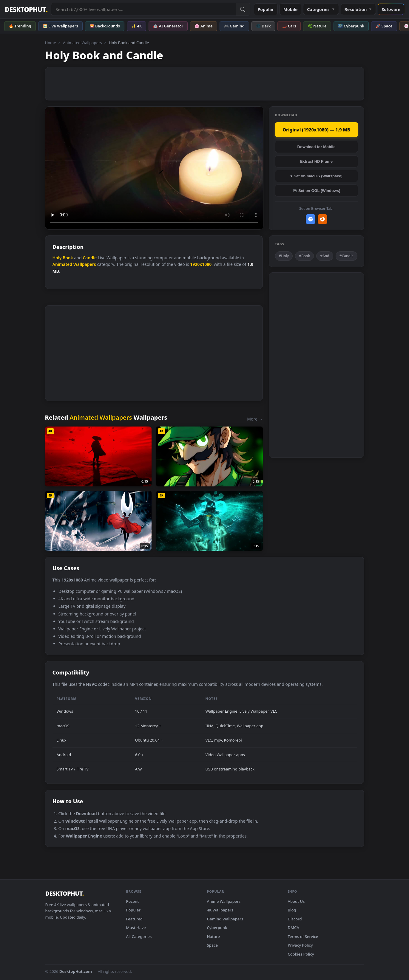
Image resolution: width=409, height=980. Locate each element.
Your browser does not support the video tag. (154, 168)
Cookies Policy (301, 954)
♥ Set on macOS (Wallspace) (316, 176)
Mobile (291, 9)
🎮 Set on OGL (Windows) (316, 191)
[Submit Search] (243, 9)
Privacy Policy (300, 945)
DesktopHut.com (76, 971)
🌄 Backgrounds (105, 26)
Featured (135, 919)
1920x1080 (201, 264)
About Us (296, 901)
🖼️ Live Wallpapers (60, 26)
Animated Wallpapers (82, 43)
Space (213, 945)
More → (255, 419)
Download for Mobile (317, 147)
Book (68, 258)
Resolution (358, 9)
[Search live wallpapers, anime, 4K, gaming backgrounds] (143, 9)
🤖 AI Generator (168, 26)
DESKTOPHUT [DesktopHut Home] (26, 9)
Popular (266, 9)
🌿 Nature (317, 26)
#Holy (284, 256)
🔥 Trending (20, 26)
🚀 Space (384, 26)
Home (51, 43)
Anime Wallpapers (224, 901)
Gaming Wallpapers (225, 919)
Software (391, 9)
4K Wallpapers (220, 910)
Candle (90, 258)
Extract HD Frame (316, 161)
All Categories (139, 936)
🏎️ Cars (289, 26)
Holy (57, 258)
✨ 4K (136, 26)
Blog (292, 910)
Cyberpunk (217, 928)
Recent (133, 901)
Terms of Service (303, 936)
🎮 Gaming (234, 26)
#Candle (347, 256)
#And (325, 256)
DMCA (294, 928)
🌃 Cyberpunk (351, 26)
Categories (321, 9)
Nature (213, 936)
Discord (295, 919)
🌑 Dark (263, 26)
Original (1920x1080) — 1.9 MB (316, 130)
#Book (304, 256)
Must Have (136, 928)
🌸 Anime (203, 26)
